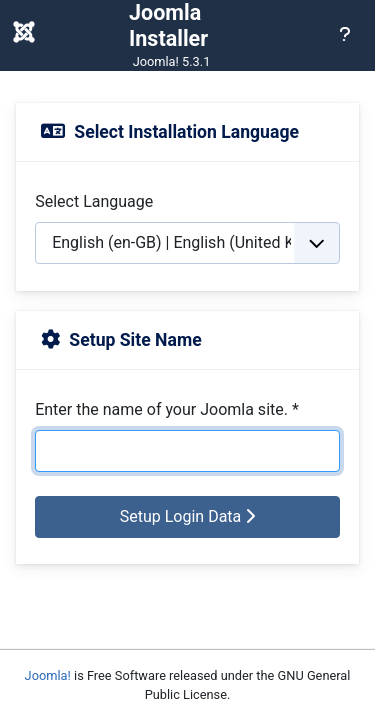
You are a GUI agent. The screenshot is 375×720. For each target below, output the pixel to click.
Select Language (94, 201)
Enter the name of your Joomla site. (167, 409)
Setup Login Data (188, 516)
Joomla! (48, 675)
